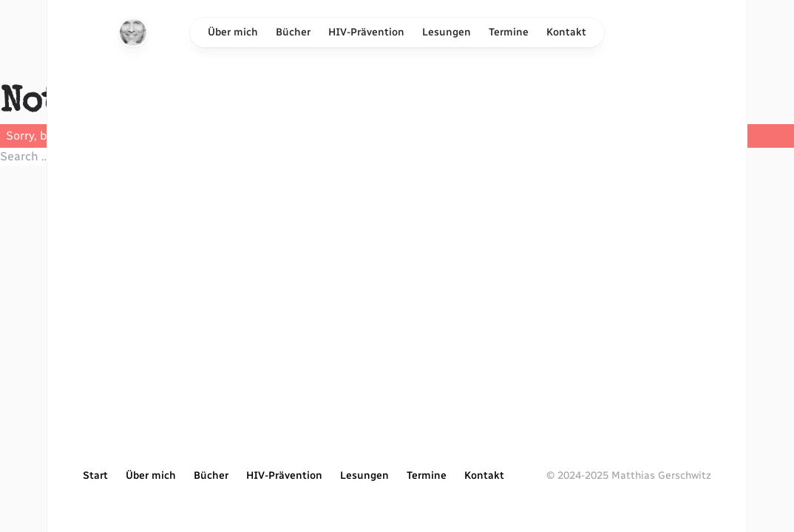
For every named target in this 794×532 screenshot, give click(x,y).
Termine (509, 32)
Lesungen (447, 32)
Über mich (233, 32)
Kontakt (566, 32)
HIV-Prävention (366, 32)
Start (95, 475)
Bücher (293, 32)
